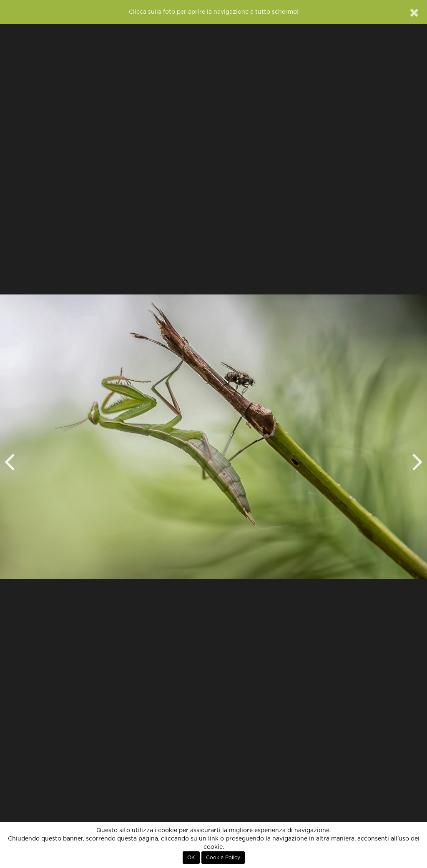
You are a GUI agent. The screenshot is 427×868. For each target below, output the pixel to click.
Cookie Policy (223, 858)
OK (191, 858)
